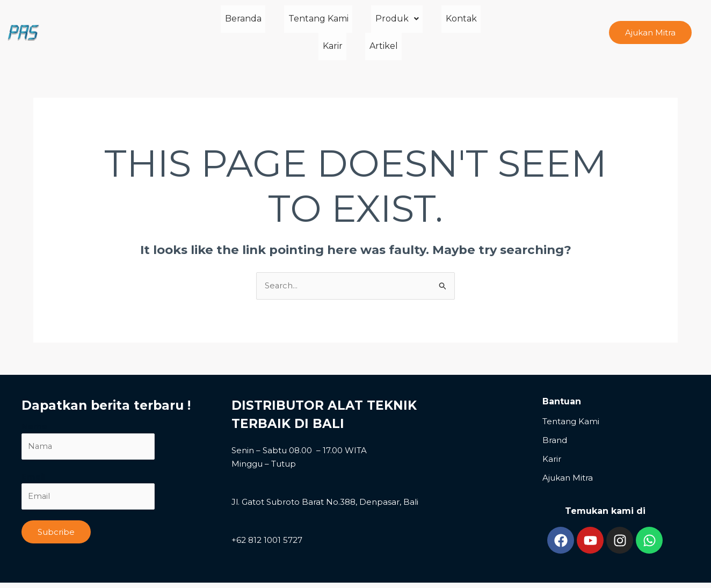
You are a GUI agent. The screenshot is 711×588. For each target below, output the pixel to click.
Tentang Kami (289, 23)
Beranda (222, 23)
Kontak (416, 23)
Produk (360, 23)
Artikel (503, 23)
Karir (460, 23)
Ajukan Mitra (568, 459)
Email (33, 458)
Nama (34, 408)
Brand (555, 422)
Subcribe (56, 514)
